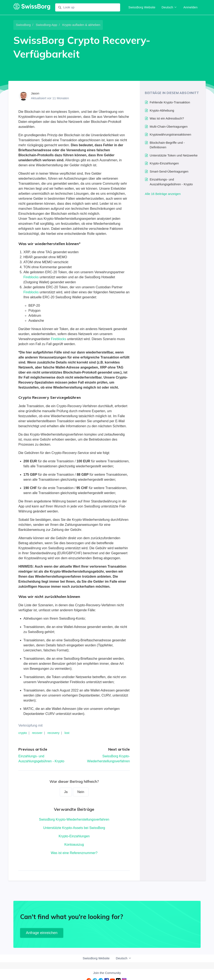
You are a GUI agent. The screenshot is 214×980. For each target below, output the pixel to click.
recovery (53, 733)
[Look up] (88, 8)
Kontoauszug (74, 845)
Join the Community (107, 973)
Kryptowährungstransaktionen (170, 134)
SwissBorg (23, 25)
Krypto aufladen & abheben (81, 25)
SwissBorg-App (46, 25)
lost (67, 733)
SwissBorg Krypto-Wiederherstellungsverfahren (74, 819)
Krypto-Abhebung (162, 110)
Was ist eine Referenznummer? (74, 853)
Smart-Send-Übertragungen (169, 171)
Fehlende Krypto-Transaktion (170, 102)
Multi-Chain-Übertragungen (169, 126)
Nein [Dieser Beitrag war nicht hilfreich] (81, 792)
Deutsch (169, 7)
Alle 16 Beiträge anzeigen (163, 194)
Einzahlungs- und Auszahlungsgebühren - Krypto (171, 182)
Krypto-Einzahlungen (74, 836)
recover (37, 733)
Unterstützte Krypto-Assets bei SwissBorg (74, 828)
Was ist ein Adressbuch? (167, 118)
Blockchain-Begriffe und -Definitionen (167, 145)
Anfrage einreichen (42, 933)
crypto (23, 733)
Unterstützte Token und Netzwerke (174, 155)
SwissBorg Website (142, 7)
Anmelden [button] (190, 7)
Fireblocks (31, 277)
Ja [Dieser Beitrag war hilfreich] (66, 792)
